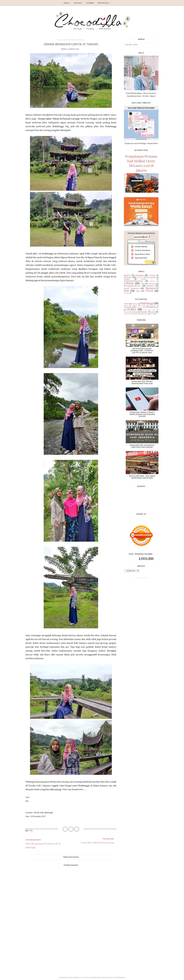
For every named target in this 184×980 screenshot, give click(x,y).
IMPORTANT (103, 3)
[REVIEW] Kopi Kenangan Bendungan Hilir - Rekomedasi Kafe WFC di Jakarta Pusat (142, 350)
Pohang (135, 312)
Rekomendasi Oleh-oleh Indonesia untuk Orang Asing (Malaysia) (142, 446)
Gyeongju (139, 307)
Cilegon (135, 306)
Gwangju (153, 306)
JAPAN (148, 307)
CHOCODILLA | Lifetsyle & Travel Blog (87, 978)
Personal (152, 284)
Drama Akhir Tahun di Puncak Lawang (59, 119)
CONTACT (78, 3)
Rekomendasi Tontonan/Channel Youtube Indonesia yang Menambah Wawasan (142, 414)
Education (140, 277)
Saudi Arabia (128, 314)
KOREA (132, 310)
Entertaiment (151, 277)
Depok (144, 306)
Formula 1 (147, 279)
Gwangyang (128, 307)
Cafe (70, 40)
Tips (138, 291)
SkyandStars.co (119, 978)
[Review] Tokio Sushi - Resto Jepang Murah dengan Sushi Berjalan (142, 477)
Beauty (127, 275)
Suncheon (138, 314)
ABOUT (67, 3)
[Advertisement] (71, 943)
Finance (127, 279)
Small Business (131, 288)
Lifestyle (129, 283)
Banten (127, 304)
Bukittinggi (62, 40)
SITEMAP (90, 3)
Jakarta (156, 307)
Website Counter (141, 578)
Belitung (135, 304)
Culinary (128, 277)
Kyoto (145, 310)
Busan (126, 306)
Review (150, 286)
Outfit (143, 284)
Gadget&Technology (133, 281)
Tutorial (126, 293)
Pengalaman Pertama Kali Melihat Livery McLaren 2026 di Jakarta (141, 163)
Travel (149, 291)
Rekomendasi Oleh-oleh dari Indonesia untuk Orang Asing (142, 382)
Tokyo (146, 314)
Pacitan (126, 312)
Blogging (140, 275)
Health (152, 281)
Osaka (153, 310)
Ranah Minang (79, 40)
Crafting (152, 275)
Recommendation (132, 286)
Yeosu (152, 314)
